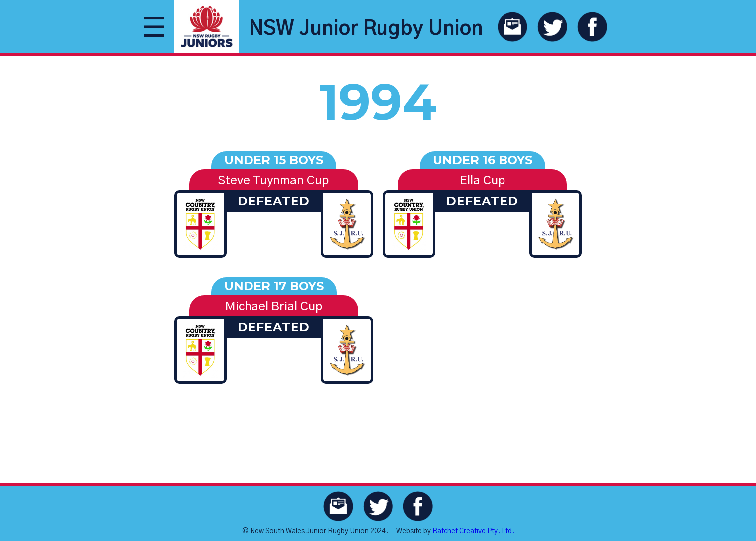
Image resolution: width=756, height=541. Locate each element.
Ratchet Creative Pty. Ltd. (473, 531)
